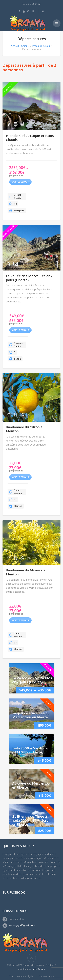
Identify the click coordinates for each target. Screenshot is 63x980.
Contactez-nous (46, 976)
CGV (11, 976)
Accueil (15, 46)
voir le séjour (20, 182)
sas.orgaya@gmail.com (22, 925)
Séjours (25, 46)
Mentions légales (26, 976)
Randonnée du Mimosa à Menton (26, 572)
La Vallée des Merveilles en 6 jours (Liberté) (30, 278)
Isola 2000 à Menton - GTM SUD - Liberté (30, 750)
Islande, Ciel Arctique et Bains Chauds (30, 138)
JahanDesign (38, 969)
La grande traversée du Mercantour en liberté (31, 715)
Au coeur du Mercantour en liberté (32, 785)
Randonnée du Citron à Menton (24, 429)
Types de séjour (41, 46)
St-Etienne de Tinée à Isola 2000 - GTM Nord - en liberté (31, 820)
